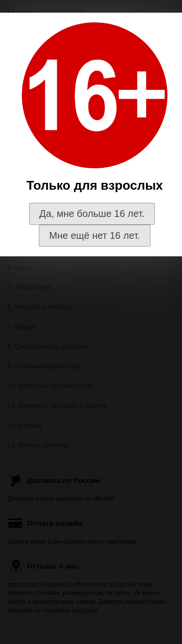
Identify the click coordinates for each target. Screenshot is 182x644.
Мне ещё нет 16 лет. (94, 235)
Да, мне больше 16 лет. (92, 214)
